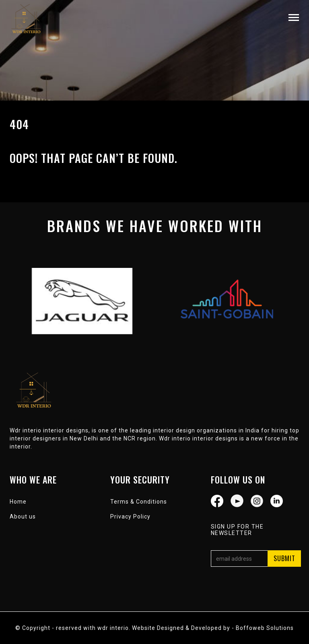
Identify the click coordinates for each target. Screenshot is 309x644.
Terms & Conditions (139, 502)
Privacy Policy (130, 516)
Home (18, 502)
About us (23, 516)
